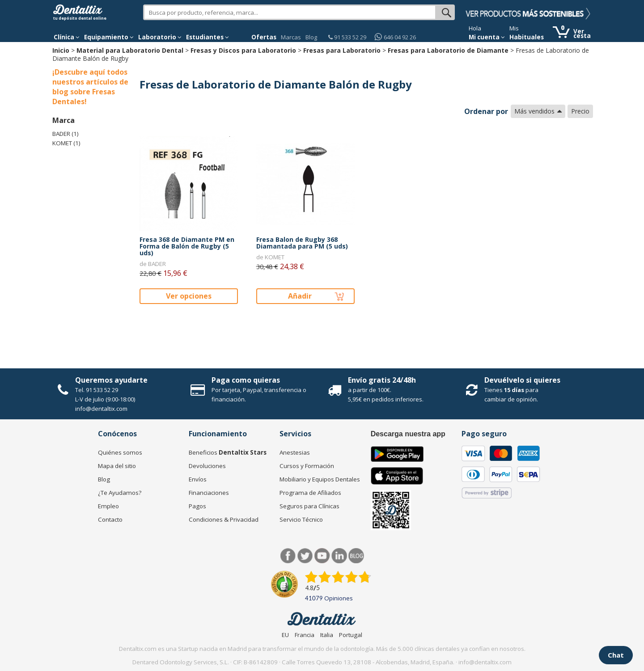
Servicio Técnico (301, 519)
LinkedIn (339, 556)
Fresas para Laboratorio (342, 50)
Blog (311, 37)
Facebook (288, 556)
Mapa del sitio (117, 466)
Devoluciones (207, 466)
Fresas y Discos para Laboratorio (243, 50)
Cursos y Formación (307, 466)
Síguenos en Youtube (322, 556)
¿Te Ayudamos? (120, 493)
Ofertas (264, 37)
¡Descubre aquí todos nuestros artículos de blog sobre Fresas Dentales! (90, 87)
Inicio (61, 50)
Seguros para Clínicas (309, 506)
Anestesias (295, 452)
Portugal (351, 635)
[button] (67, 37)
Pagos (197, 506)
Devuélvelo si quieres (522, 380)
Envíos (198, 479)
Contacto (110, 519)
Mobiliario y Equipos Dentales (320, 479)
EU (285, 635)
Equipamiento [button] (109, 37)
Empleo (108, 506)
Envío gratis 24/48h (382, 380)
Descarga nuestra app (408, 434)
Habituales (527, 37)
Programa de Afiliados (310, 493)
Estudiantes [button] (208, 37)
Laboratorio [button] (160, 37)
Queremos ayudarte (111, 380)
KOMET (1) (66, 143)
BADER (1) (66, 134)
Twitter (305, 556)
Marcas (291, 37)
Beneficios (228, 452)
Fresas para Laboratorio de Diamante (448, 50)
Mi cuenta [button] (487, 37)
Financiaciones (209, 493)
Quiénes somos (120, 452)
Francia (305, 635)
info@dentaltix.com (101, 409)
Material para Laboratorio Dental (130, 50)
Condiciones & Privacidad (224, 519)
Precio (580, 111)
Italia (327, 635)
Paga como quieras (246, 380)
